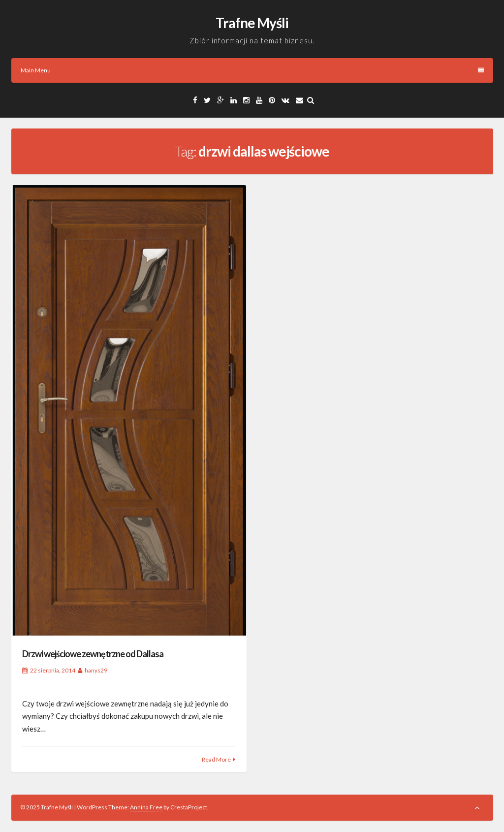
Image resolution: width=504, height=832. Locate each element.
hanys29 (96, 670)
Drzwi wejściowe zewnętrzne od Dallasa (93, 654)
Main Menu (252, 70)
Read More (216, 759)
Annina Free (146, 807)
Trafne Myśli (252, 23)
